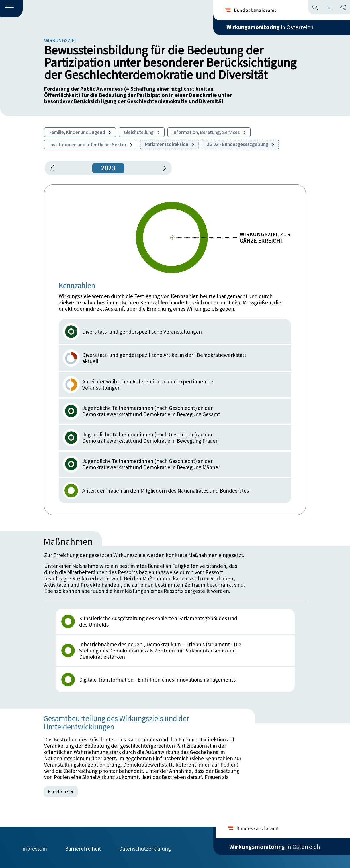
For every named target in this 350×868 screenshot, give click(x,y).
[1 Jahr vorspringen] (162, 168)
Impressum (34, 847)
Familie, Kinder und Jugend (80, 132)
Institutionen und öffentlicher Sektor (91, 145)
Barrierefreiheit (83, 847)
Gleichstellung (142, 132)
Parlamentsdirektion (169, 144)
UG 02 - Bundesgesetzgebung (240, 144)
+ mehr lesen (62, 791)
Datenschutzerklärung (145, 847)
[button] (11, 9)
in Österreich (275, 28)
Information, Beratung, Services (209, 132)
